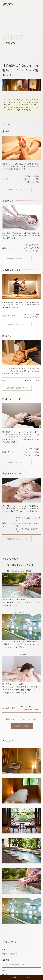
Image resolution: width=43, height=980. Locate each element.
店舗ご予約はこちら (21, 977)
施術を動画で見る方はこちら (17, 189)
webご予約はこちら (22, 726)
